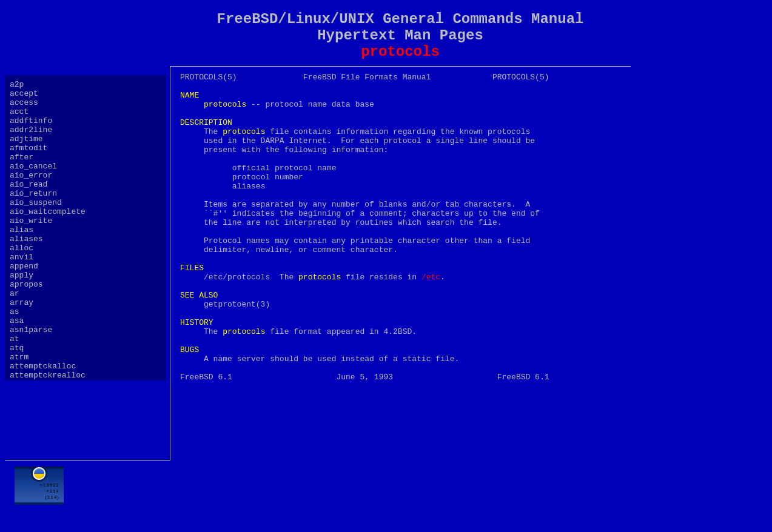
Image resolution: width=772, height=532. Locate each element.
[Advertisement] (400, 494)
